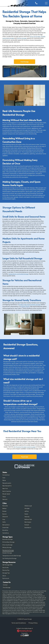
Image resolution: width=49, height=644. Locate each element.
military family (25, 306)
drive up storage (35, 36)
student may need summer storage (30, 304)
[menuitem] (25, 475)
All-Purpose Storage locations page (25, 447)
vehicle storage (22, 38)
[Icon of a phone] (36, 4)
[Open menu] (46, 3)
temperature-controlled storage (18, 274)
